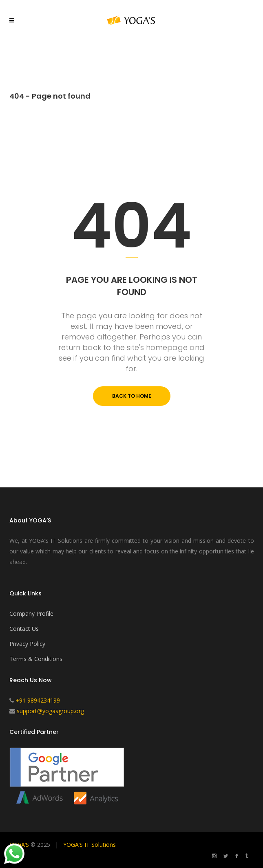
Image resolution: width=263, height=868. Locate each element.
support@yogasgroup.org (50, 711)
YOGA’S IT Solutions (90, 845)
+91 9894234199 (38, 700)
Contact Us (24, 629)
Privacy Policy (27, 644)
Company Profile (31, 614)
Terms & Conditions (36, 659)
